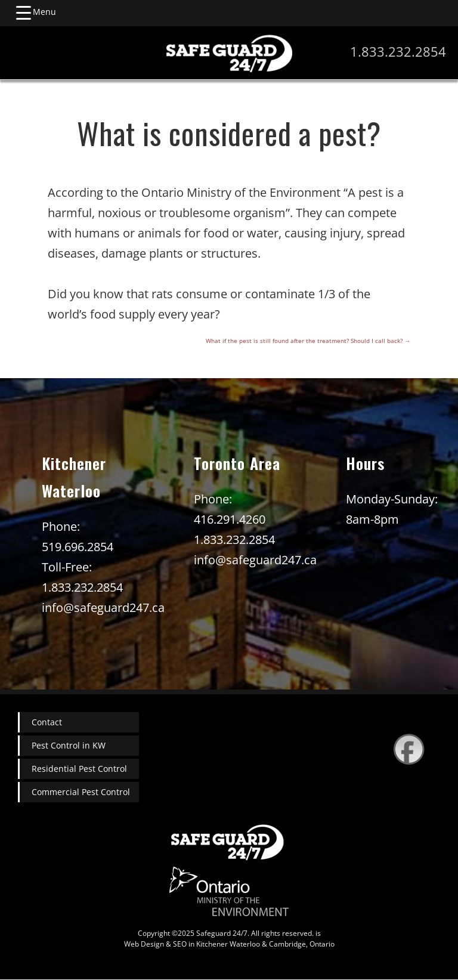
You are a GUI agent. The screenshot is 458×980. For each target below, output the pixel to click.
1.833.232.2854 (398, 51)
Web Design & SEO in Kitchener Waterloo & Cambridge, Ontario (229, 944)
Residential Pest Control (79, 769)
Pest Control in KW (69, 745)
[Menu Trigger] (36, 12)
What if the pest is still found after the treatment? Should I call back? (308, 341)
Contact (47, 722)
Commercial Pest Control (81, 792)
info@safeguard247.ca (103, 608)
